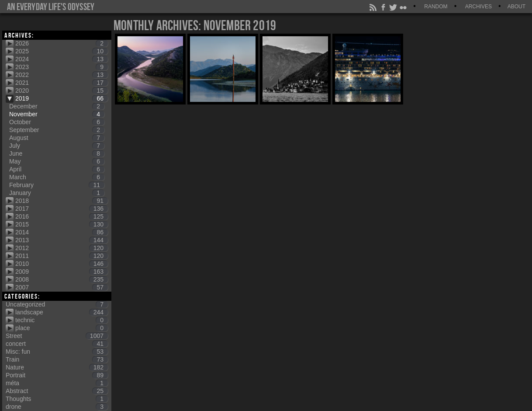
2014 (62, 232)
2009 (62, 272)
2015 (62, 224)
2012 (62, 248)
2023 (62, 67)
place (62, 328)
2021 (62, 83)
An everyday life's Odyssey (51, 7)
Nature (57, 367)
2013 (62, 240)
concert (57, 344)
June (57, 153)
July (57, 146)
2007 (62, 287)
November (57, 114)
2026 (62, 43)
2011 (62, 256)
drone (57, 407)
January (57, 193)
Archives (478, 7)
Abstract (57, 391)
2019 (62, 98)
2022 (62, 75)
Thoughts (57, 399)
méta (57, 383)
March (57, 177)
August (57, 138)
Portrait (57, 375)
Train (57, 359)
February (57, 185)
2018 (62, 201)
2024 (62, 59)
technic (62, 320)
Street (57, 336)
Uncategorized (57, 304)
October (57, 122)
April (57, 169)
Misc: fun (57, 352)
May (57, 161)
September (57, 130)
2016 (62, 216)
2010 (62, 264)
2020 (62, 91)
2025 (62, 51)
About (516, 7)
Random (436, 7)
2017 (62, 209)
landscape (62, 312)
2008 (62, 279)
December (57, 106)
